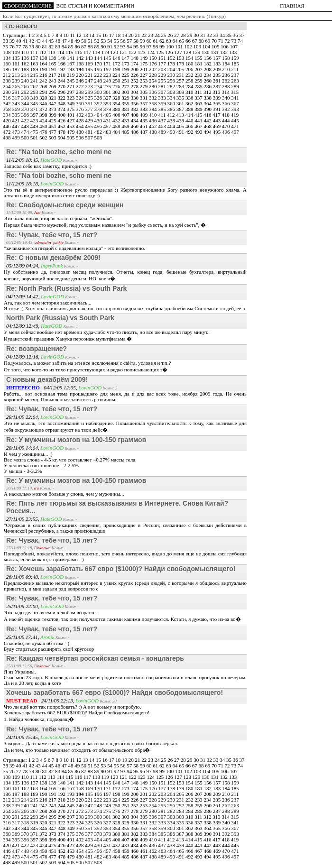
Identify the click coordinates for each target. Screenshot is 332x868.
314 (226, 92)
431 (108, 120)
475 (35, 132)
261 (217, 81)
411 (162, 115)
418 (226, 115)
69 (208, 41)
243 (53, 81)
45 (52, 41)
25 (164, 35)
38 (6, 41)
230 (172, 75)
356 (135, 103)
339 (217, 98)
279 (144, 86)
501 (35, 138)
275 (108, 86)
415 (199, 115)
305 (144, 92)
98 (156, 46)
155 (199, 58)
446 (7, 126)
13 (86, 35)
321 (53, 98)
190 (44, 69)
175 (144, 64)
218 (62, 75)
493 (199, 132)
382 (135, 109)
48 (72, 41)
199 (126, 69)
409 (144, 115)
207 (199, 69)
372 (44, 109)
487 (144, 132)
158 (226, 58)
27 (177, 35)
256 (172, 81)
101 (180, 46)
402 (80, 115)
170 (99, 64)
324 (80, 98)
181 (199, 64)
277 (126, 86)
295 (53, 92)
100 (171, 46)
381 (126, 109)
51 (91, 41)
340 (226, 98)
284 (190, 86)
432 (117, 120)
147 (126, 58)
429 (89, 120)
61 (156, 41)
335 (181, 98)
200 (135, 69)
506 (80, 138)
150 (153, 58)
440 (190, 120)
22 (145, 35)
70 (215, 41)
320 (44, 98)
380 (117, 109)
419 (235, 115)
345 (35, 103)
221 (89, 75)
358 (153, 103)
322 (62, 98)
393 (235, 109)
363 (199, 103)
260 (208, 81)
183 (217, 64)
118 (97, 52)
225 (126, 75)
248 (99, 81)
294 (44, 92)
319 (35, 98)
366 (226, 103)
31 (203, 35)
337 (199, 98)
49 (78, 41)
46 (58, 41)
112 (43, 52)
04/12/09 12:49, (23, 326)
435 (144, 120)
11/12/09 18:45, (23, 160)
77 (19, 46)
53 (104, 41)
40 (19, 41)
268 (44, 86)
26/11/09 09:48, (23, 577)
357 (144, 103)
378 (99, 109)
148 (135, 58)
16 (106, 35)
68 (202, 41)
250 (117, 81)
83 (58, 46)
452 (62, 126)
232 (190, 75)
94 (130, 46)
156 (208, 58)
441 (199, 120)
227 (144, 75)
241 (35, 81)
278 (135, 86)
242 (44, 81)
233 (199, 75)
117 (88, 52)
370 (26, 109)
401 (71, 115)
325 (89, 98)
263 (235, 81)
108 (7, 52)
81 (46, 46)
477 (53, 132)
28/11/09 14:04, (23, 448)
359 (162, 103)
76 (13, 46)
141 (71, 58)
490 (172, 132)
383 (144, 109)
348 (62, 103)
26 (171, 35)
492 (190, 132)
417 (217, 115)
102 (189, 46)
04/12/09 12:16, (23, 357)
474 (26, 132)
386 (172, 109)
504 (62, 138)
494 (208, 132)
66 (189, 41)
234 (208, 75)
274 (99, 86)
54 (111, 41)
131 (215, 52)
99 (163, 46)
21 (138, 35)
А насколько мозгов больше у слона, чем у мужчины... (64, 494)
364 (208, 103)
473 (16, 132)
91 (111, 46)
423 (35, 120)
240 (26, 81)
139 (53, 58)
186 (7, 69)
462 (153, 126)
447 (16, 126)
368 (7, 109)
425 (53, 120)
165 (53, 64)
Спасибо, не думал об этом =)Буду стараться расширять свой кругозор (49, 646)
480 (80, 132)
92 (117, 46)
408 (135, 115)
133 (233, 52)
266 (26, 86)
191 (53, 69)
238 (7, 81)
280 (153, 86)
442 (208, 120)
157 (217, 58)
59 (143, 41)
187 (16, 69)
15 (99, 35)
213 (16, 75)
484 (117, 132)
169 (89, 64)
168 (80, 64)
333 (162, 98)
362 (190, 103)
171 (108, 64)
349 (71, 103)
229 (162, 75)
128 (188, 52)
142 (80, 58)
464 (172, 126)
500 (26, 138)
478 (62, 132)
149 (144, 58)
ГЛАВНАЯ (292, 6)
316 (7, 98)
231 (181, 75)
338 (208, 98)
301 (108, 92)
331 (144, 98)
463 (162, 126)
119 (106, 52)
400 (62, 115)
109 (16, 52)
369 (16, 109)
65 (182, 41)
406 (117, 115)
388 (190, 109)
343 (16, 103)
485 (126, 132)
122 (133, 52)
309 (181, 92)
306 (153, 92)
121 (124, 52)
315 (235, 92)
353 (108, 103)
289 (235, 86)
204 (172, 69)
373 (53, 109)
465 (181, 126)
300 (99, 92)
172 (117, 64)
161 (16, 64)
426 (62, 120)
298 (80, 92)
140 (62, 58)
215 (35, 75)
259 (199, 81)
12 (80, 35)
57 (130, 41)
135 (16, 58)
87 (84, 46)
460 (135, 126)
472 (7, 132)
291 (16, 92)
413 (180, 115)
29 (190, 35)
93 (124, 46)
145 (108, 58)
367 (235, 103)
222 (99, 75)
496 (226, 132)
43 (39, 41)
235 (217, 75)
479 (71, 132)
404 (99, 115)
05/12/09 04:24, (23, 266)
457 (108, 126)
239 (16, 81)
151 (162, 58)
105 (216, 46)
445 (235, 120)
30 (197, 35)
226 (135, 75)
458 (117, 126)
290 (7, 92)
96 (143, 46)
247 (89, 81)
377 (89, 109)
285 (199, 86)
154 (190, 58)
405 (108, 115)
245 (71, 81)
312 (208, 92)
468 (208, 126)
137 (35, 58)
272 (80, 86)
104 (207, 46)
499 (16, 138)
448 (26, 126)
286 (208, 86)
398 (44, 115)
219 (71, 75)
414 (190, 115)
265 (16, 86)
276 (117, 86)
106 (225, 46)
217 (53, 75)
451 (53, 126)
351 (89, 103)
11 (73, 35)
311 (199, 92)
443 (217, 120)
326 (99, 98)
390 (208, 109)
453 (71, 126)
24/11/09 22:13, (41, 701)
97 (150, 46)
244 (62, 81)
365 (217, 103)
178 (172, 64)
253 (144, 81)
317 (16, 98)
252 (135, 81)
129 (197, 52)
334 (172, 98)
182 (208, 64)
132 (225, 52)
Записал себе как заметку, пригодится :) (48, 166)
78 (26, 46)
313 (217, 92)
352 (99, 103)
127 (179, 52)
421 (16, 120)
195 (89, 69)
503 (53, 138)
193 (71, 69)
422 (26, 120)
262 (226, 81)
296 (62, 92)
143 (89, 58)
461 (144, 126)
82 (52, 46)
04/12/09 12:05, (42, 388)
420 (7, 120)
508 (98, 138)
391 (217, 109)
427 (71, 120)
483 (108, 132)
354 (117, 103)
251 (126, 81)
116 (79, 52)
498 (7, 138)
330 (135, 98)
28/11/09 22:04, (23, 417)
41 (26, 41)
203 (162, 69)
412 (171, 115)
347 (53, 103)
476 (44, 132)
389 (199, 109)
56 (124, 41)
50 (84, 41)
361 (181, 103)
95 (137, 46)
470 (226, 126)
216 (44, 75)
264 (7, 86)
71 (221, 41)
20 (132, 35)
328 (117, 98)
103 (198, 46)
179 (181, 64)
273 (89, 86)
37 (242, 35)
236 (226, 75)
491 (181, 132)
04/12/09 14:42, (23, 296)
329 (126, 98)
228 (153, 75)
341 (235, 98)
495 (217, 132)
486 (135, 132)
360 (172, 103)
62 (163, 41)
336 (190, 98)
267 (35, 86)
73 (234, 41)
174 (135, 64)
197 (108, 69)
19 (125, 35)
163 (35, 64)
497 (235, 132)
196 (99, 69)
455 (89, 126)
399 (53, 115)
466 (190, 126)
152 (172, 58)
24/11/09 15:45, (23, 737)
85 (72, 46)
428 (80, 120)
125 (161, 52)
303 (126, 92)
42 (32, 41)
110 (26, 52)
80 (39, 46)
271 (71, 86)
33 (216, 35)
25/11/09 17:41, (23, 637)
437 (162, 120)
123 (142, 52)
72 (228, 41)
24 (158, 35)
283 (181, 86)
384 (153, 109)
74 (240, 41)
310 (190, 92)
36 (236, 35)
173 (126, 64)
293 (35, 92)
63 (169, 41)
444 (226, 120)
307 (162, 92)
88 (91, 46)
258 (190, 81)
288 (226, 86)
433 (126, 120)
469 (217, 126)
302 (117, 92)
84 (65, 46)
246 (80, 81)
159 (235, 58)
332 (153, 98)
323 (71, 98)
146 (117, 58)
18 (119, 35)
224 (117, 75)
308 (172, 92)
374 (62, 109)
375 (71, 109)
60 (150, 41)
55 (117, 41)
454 (80, 126)
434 (135, 120)
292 (26, 92)
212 (7, 75)
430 (99, 120)
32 (210, 35)
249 (108, 81)
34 (223, 35)
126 (170, 52)
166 (62, 64)
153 (181, 58)
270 (62, 86)
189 (35, 69)
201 (144, 69)
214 (26, 75)
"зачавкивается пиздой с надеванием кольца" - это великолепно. (74, 248)
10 (67, 35)
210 (226, 69)
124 (152, 52)
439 (181, 120)
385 (162, 109)
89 (98, 46)
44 (46, 41)
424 (44, 120)
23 (151, 35)
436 (153, 120)
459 (126, 126)
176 (153, 64)
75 (6, 46)
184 (226, 64)
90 (104, 46)
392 (226, 109)
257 (181, 81)
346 (44, 103)
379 (108, 109)
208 (208, 69)
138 (44, 58)
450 (44, 126)
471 (235, 126)
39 (13, 41)
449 (35, 126)
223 (108, 75)
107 (234, 46)
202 (153, 69)
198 (117, 69)
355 (126, 103)
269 (53, 86)
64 (176, 41)
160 (7, 64)
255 (162, 81)
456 (99, 126)
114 (61, 52)
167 (71, 64)
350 (80, 103)
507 (89, 138)
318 (26, 98)
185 (235, 64)
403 (89, 115)
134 (7, 58)
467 (199, 126)
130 (206, 52)
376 (80, 109)
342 (7, 103)
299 (89, 92)
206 (190, 69)
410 (153, 115)
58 (137, 41)
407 (126, 115)
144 (99, 58)
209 (217, 69)
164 (44, 64)
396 (26, 115)
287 (217, 86)
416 (208, 115)
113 (52, 52)
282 (172, 86)
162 (26, 64)
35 (230, 35)
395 (16, 115)
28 (184, 35)
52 (98, 41)
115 (70, 52)
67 (195, 41)
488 (153, 132)
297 (71, 92)
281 (162, 86)
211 (235, 69)
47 (65, 41)
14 (92, 35)
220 (80, 75)
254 (153, 81)
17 (112, 35)
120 (115, 52)
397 (35, 115)
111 (34, 52)
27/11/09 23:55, (23, 519)
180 (190, 64)
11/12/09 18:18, (23, 184)
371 (35, 109)
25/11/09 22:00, (23, 606)
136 (26, 58)
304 (135, 92)
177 (162, 64)
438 (172, 120)
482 (99, 132)
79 (32, 46)
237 (235, 75)
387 (181, 109)
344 (26, 103)
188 (26, 69)
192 (62, 69)
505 (71, 138)
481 (89, 132)
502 (44, 138)
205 (181, 69)
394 (7, 115)
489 (162, 132)
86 (78, 46)
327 (108, 98)
